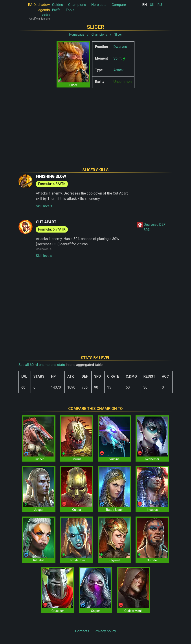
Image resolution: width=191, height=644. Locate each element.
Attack (119, 70)
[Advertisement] (95, 122)
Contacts (82, 631)
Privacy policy (105, 631)
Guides (57, 5)
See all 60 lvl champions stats (42, 365)
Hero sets (99, 5)
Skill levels (44, 206)
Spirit (118, 58)
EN (145, 5)
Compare (119, 5)
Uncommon (123, 82)
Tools (70, 10)
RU (160, 5)
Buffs (56, 10)
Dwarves (120, 47)
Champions (77, 5)
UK (152, 5)
